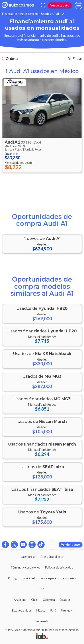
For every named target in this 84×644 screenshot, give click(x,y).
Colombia (49, 600)
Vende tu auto (60, 5)
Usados (46, 14)
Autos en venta (29, 14)
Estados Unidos (22, 610)
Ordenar (10, 59)
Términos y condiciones (25, 567)
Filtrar (75, 59)
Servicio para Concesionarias (58, 578)
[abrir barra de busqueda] (43, 5)
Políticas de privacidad (59, 567)
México (41, 610)
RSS (42, 589)
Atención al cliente (52, 557)
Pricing (12, 578)
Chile (34, 600)
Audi (56, 14)
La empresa (28, 557)
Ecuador (65, 600)
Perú (53, 610)
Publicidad (28, 578)
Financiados (10, 14)
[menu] (79, 5)
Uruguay (67, 610)
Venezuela (42, 621)
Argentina (20, 600)
